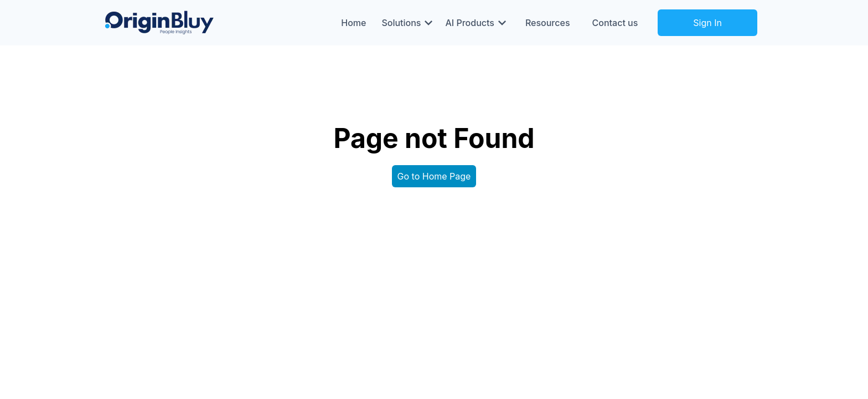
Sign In (707, 23)
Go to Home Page (434, 176)
